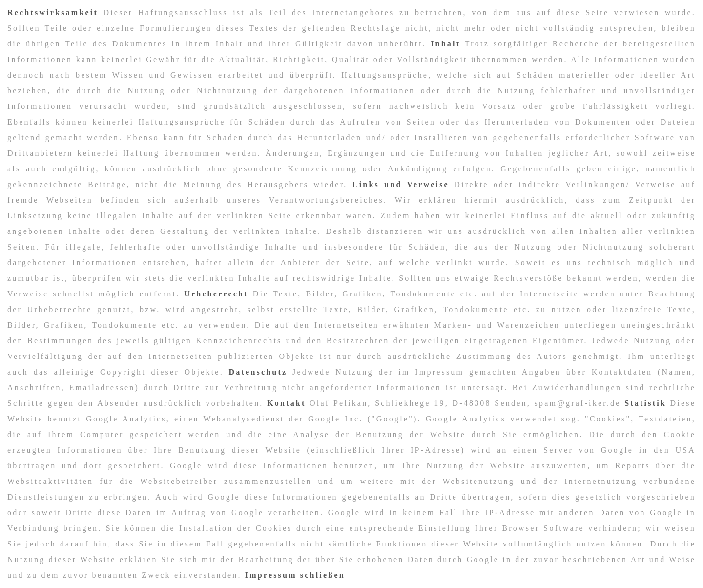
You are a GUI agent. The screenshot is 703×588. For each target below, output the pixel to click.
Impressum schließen (295, 575)
